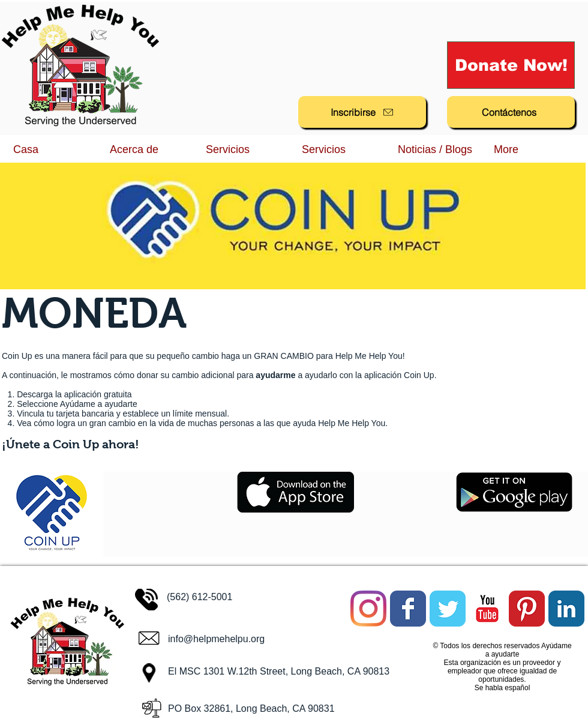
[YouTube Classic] (487, 609)
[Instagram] (368, 609)
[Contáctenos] (511, 112)
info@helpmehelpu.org (216, 639)
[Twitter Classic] (448, 609)
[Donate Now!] (511, 65)
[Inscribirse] (362, 112)
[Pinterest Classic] (527, 609)
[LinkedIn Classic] (566, 609)
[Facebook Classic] (408, 609)
